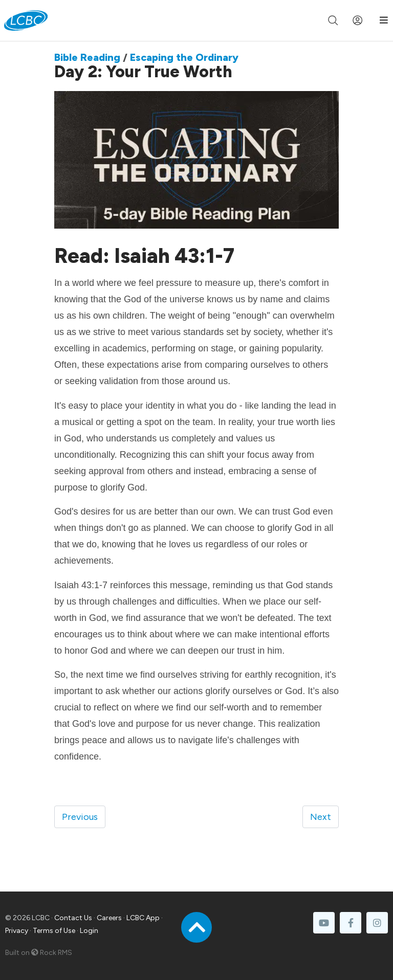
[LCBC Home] (26, 20)
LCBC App (143, 918)
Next (321, 817)
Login (89, 931)
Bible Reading (87, 57)
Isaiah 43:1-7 (177, 256)
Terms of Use (54, 931)
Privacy (17, 931)
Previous (80, 817)
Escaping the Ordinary (184, 57)
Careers (109, 918)
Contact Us (73, 918)
